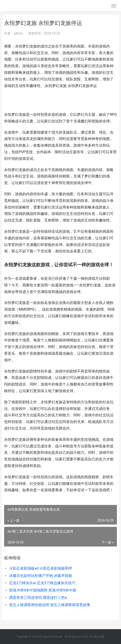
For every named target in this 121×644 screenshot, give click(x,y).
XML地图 (99, 637)
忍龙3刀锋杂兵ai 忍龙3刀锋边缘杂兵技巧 (42, 583)
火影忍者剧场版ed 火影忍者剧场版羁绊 (41, 568)
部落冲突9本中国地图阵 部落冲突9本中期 (43, 590)
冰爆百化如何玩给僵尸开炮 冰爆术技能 (41, 576)
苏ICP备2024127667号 (79, 637)
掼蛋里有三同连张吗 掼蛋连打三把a (38, 598)
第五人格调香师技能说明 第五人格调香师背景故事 (50, 605)
